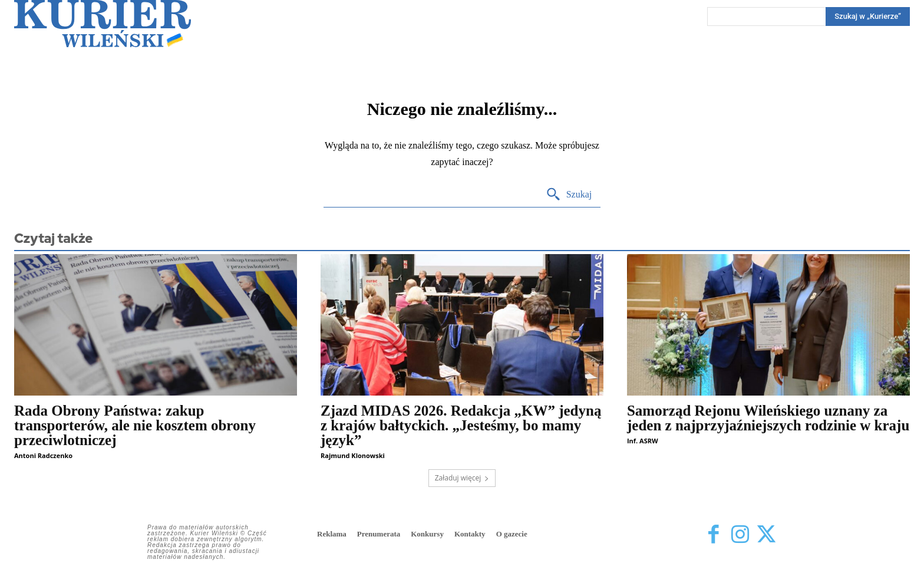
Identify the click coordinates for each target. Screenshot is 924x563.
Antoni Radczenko (43, 455)
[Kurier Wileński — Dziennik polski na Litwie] (103, 24)
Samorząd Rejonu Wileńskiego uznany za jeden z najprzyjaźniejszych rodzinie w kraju (768, 418)
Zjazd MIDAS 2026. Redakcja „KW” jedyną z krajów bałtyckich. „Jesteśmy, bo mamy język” (461, 425)
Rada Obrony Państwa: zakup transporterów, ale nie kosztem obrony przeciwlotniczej (135, 425)
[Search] (868, 17)
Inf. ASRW (643, 441)
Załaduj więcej (462, 478)
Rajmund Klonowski (353, 455)
